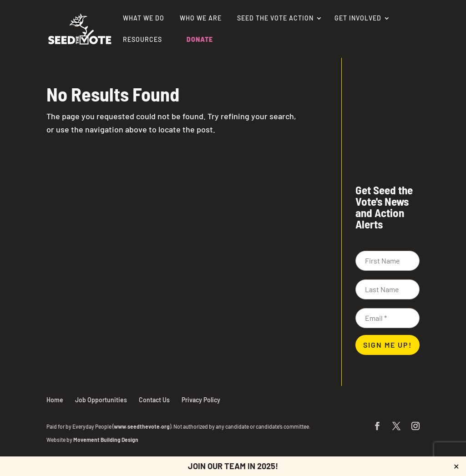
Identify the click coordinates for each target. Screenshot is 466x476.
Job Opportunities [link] (101, 400)
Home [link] (55, 400)
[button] (377, 427)
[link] (80, 28)
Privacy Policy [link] (201, 400)
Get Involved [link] (358, 18)
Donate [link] (200, 40)
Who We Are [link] (201, 18)
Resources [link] (142, 40)
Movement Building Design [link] (106, 440)
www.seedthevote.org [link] (142, 426)
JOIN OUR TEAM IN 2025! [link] (233, 466)
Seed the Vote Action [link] (275, 18)
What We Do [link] (144, 18)
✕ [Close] (456, 466)
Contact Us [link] (154, 400)
